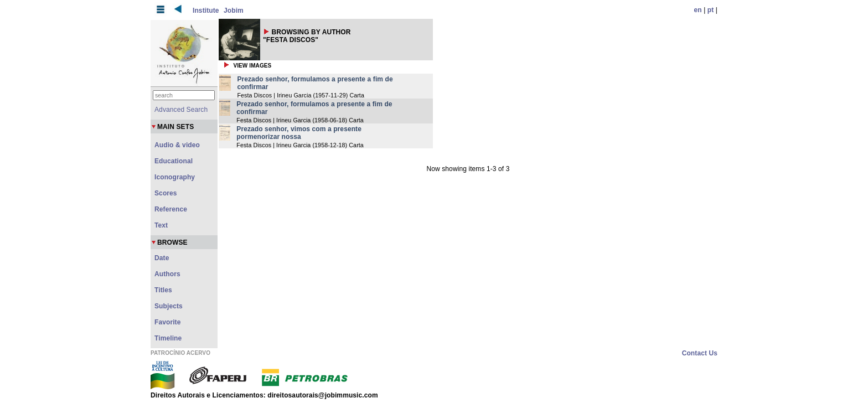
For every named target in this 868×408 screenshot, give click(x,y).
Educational (174, 161)
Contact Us (700, 353)
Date (162, 258)
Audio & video (177, 145)
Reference (171, 209)
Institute (206, 11)
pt (711, 10)
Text (161, 225)
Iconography (175, 177)
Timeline (168, 338)
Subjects (169, 306)
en (698, 10)
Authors (167, 274)
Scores (166, 193)
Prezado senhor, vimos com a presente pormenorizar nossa (299, 133)
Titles (163, 290)
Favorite (167, 322)
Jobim (234, 11)
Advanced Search (181, 110)
